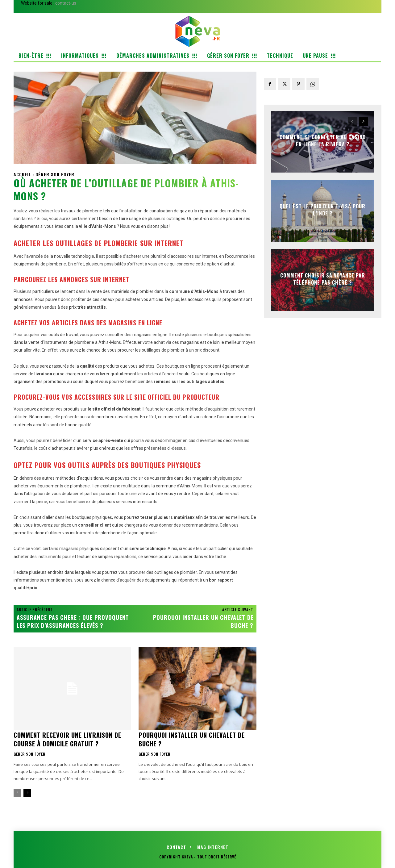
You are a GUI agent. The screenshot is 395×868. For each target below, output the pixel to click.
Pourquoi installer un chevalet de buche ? (203, 621)
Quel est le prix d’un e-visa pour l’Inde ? (322, 210)
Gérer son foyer (55, 174)
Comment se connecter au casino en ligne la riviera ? (323, 140)
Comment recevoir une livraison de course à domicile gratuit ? (67, 739)
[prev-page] (17, 793)
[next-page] (27, 793)
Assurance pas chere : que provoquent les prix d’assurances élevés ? (73, 621)
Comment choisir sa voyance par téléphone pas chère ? (323, 279)
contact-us (66, 3)
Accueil (22, 174)
